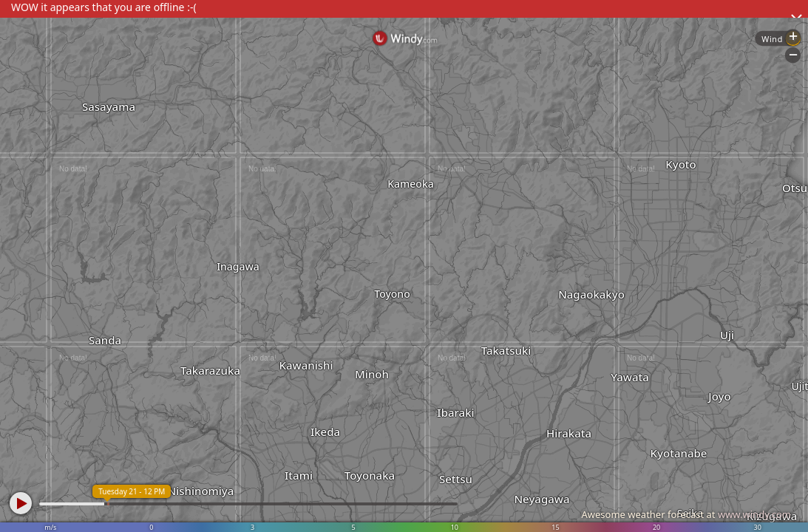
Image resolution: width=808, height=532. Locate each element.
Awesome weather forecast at (686, 514)
